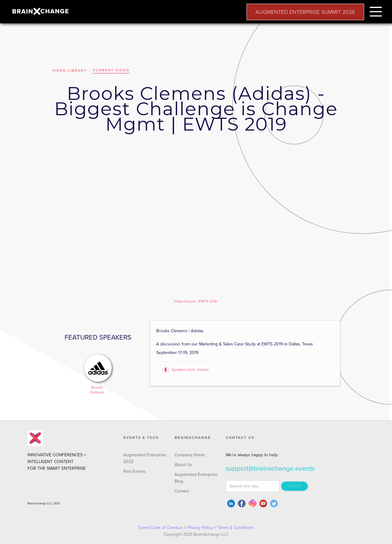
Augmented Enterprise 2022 (145, 462)
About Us (183, 468)
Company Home (190, 458)
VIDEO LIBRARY (70, 70)
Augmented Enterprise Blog (196, 481)
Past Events (134, 475)
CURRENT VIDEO (111, 70)
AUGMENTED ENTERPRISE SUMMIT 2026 (305, 12)
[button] (376, 11)
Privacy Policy (200, 528)
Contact (182, 495)
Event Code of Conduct (160, 528)
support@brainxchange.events (270, 472)
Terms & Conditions (236, 528)
